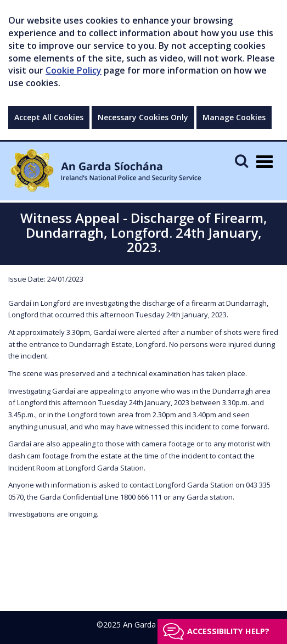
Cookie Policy (74, 70)
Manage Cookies (234, 117)
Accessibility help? (228, 631)
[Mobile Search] (241, 161)
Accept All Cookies (49, 117)
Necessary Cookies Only (143, 117)
